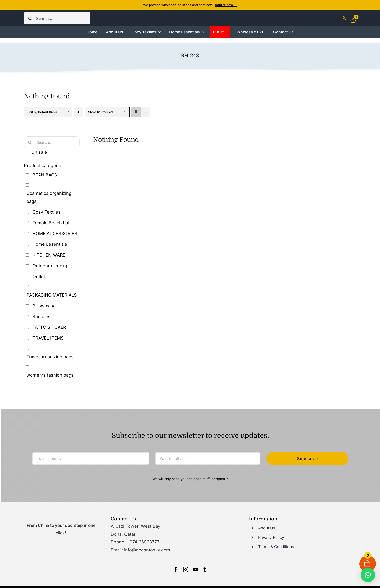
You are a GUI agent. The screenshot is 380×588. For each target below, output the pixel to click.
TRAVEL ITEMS (48, 338)
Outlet (39, 277)
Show (101, 112)
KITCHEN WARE (49, 255)
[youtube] (195, 570)
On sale (39, 152)
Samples (41, 317)
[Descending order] (79, 112)
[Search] (30, 18)
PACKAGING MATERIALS (52, 295)
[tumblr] (205, 570)
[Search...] (57, 18)
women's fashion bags (50, 375)
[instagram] (186, 570)
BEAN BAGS (45, 175)
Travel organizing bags (50, 357)
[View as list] (146, 112)
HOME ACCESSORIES (55, 233)
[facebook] (176, 570)
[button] (368, 575)
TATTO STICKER (49, 327)
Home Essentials (50, 244)
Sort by (42, 112)
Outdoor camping (51, 266)
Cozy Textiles (47, 212)
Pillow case (44, 306)
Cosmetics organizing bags (49, 197)
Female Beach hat (51, 223)
